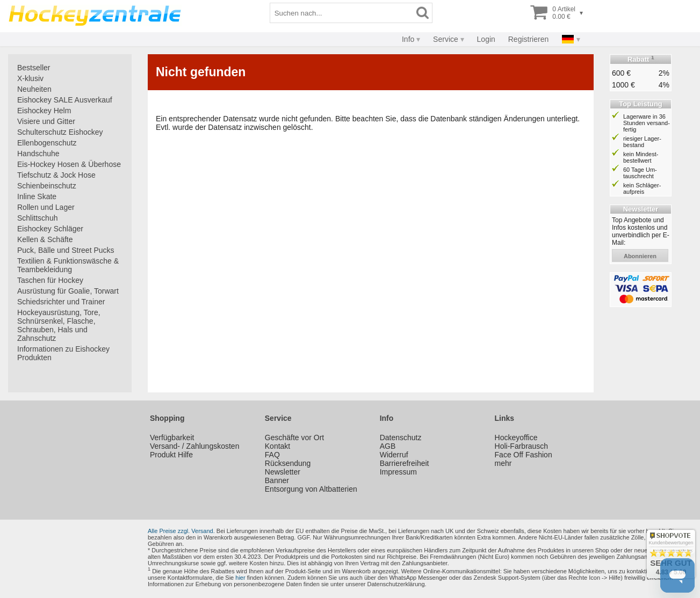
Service (446, 39)
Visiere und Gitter (46, 121)
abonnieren (640, 256)
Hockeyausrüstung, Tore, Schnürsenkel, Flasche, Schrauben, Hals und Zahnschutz (59, 325)
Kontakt (277, 446)
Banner (277, 480)
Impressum (398, 472)
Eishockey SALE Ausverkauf (65, 100)
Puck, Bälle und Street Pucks (66, 250)
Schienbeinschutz (47, 186)
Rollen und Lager (46, 207)
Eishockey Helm (44, 111)
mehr (503, 463)
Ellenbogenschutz (47, 143)
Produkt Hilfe (171, 455)
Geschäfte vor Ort (294, 437)
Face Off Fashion (524, 455)
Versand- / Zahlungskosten (195, 446)
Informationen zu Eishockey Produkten (63, 353)
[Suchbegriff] (342, 13)
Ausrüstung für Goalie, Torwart (68, 291)
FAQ (272, 455)
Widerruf (394, 455)
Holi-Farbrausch (522, 446)
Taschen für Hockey (50, 280)
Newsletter (283, 472)
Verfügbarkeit (172, 437)
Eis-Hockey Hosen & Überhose (69, 164)
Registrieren (528, 39)
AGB (388, 446)
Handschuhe (38, 154)
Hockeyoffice (516, 437)
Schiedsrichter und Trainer (61, 302)
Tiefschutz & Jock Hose (56, 175)
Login (486, 39)
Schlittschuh (37, 218)
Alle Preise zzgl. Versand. (181, 531)
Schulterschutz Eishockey (60, 132)
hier (240, 578)
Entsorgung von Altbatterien (311, 489)
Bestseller (34, 68)
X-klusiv (30, 78)
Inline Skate (37, 196)
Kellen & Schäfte (45, 239)
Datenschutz (401, 437)
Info (408, 39)
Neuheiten (34, 89)
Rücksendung (288, 463)
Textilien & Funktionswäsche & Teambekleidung (68, 265)
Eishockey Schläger (50, 229)
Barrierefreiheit (405, 463)
